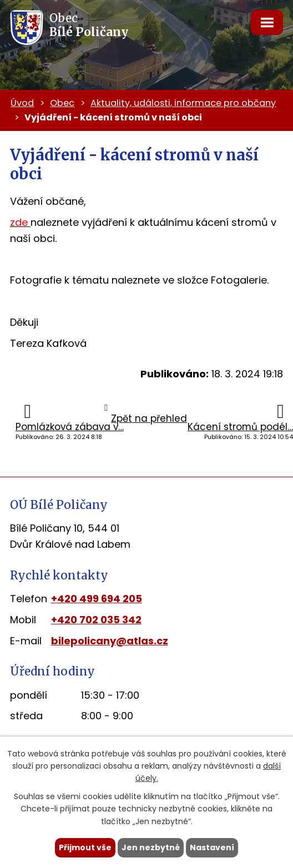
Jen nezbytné (151, 847)
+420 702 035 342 (96, 620)
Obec (62, 103)
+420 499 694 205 (97, 599)
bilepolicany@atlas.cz (110, 641)
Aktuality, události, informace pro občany (183, 103)
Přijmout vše (85, 847)
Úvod (22, 103)
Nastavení (212, 847)
